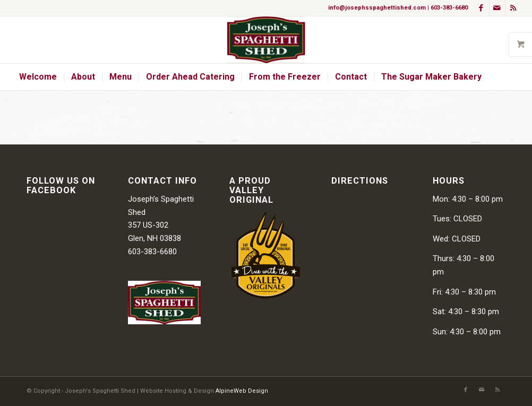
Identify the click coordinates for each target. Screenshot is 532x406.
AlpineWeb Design (242, 391)
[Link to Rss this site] (513, 8)
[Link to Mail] (497, 8)
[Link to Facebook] (481, 8)
